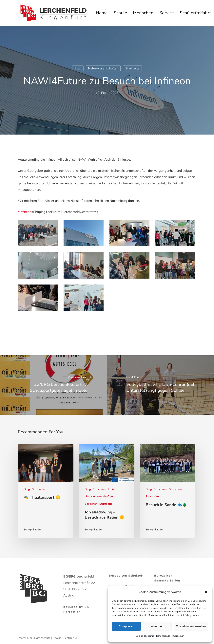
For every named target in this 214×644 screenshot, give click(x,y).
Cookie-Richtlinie (145, 636)
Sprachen (91, 504)
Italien (112, 489)
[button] (206, 592)
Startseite (132, 68)
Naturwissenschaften (103, 68)
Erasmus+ (99, 489)
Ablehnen (157, 626)
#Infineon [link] (25, 212)
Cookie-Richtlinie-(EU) (67, 638)
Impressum (178, 636)
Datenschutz (163, 636)
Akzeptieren (126, 626)
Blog (78, 68)
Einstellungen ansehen (191, 626)
